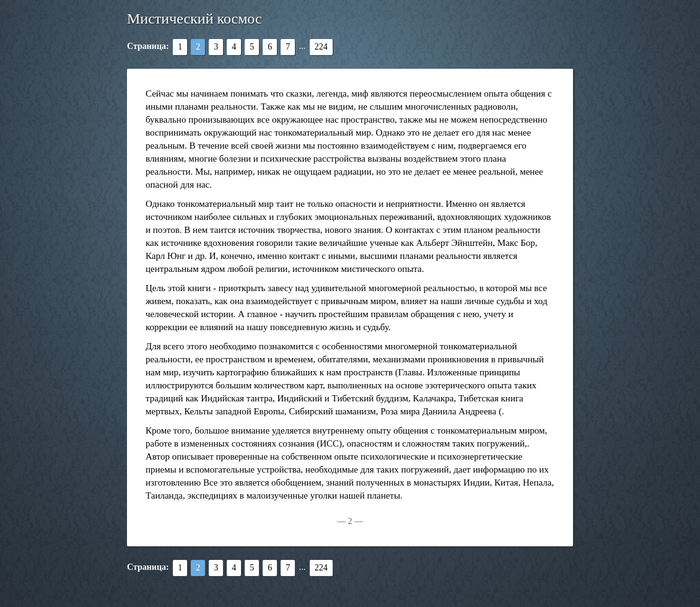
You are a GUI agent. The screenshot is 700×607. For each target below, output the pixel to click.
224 (321, 47)
